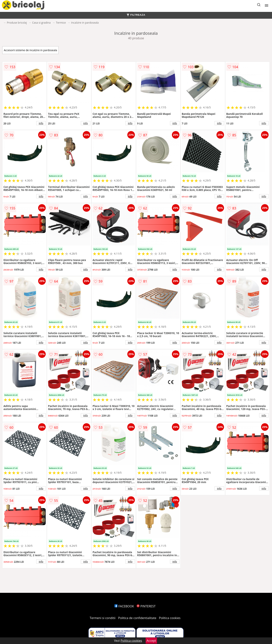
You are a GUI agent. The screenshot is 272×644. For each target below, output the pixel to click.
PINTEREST (146, 606)
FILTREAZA (136, 15)
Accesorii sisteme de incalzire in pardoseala (30, 50)
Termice (61, 23)
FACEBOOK (124, 606)
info (41, 123)
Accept (151, 641)
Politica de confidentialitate (137, 618)
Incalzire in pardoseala (85, 23)
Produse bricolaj (17, 23)
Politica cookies (170, 618)
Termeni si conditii (103, 618)
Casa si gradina (41, 23)
